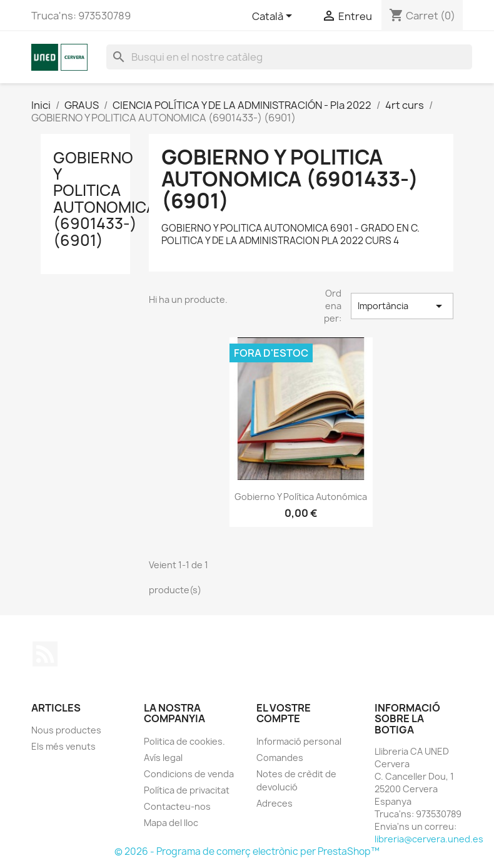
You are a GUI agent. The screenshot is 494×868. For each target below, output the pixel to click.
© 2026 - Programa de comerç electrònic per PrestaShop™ (247, 851)
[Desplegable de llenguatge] (274, 17)
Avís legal (163, 758)
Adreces (275, 803)
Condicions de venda (189, 774)
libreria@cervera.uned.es (429, 839)
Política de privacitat (187, 790)
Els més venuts (63, 746)
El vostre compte (284, 713)
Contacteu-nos (177, 806)
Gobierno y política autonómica (301, 497)
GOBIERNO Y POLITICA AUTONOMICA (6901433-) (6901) (105, 199)
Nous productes (66, 730)
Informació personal (299, 741)
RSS (45, 654)
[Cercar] (289, 57)
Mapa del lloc (171, 823)
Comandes (280, 758)
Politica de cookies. (184, 741)
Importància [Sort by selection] (402, 306)
